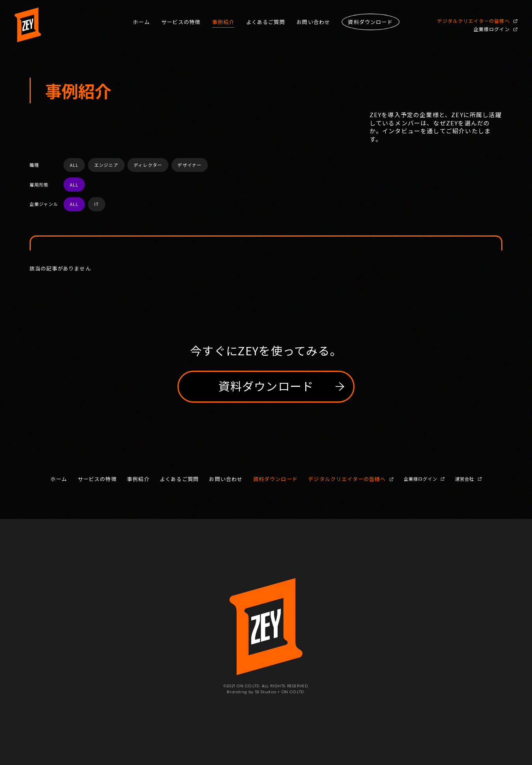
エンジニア (106, 165)
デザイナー (189, 165)
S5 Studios (266, 692)
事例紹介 (223, 22)
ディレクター (148, 165)
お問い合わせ (313, 22)
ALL (74, 165)
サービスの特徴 (181, 22)
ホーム (141, 22)
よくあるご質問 (266, 22)
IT (97, 204)
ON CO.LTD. (293, 692)
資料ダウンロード (275, 479)
